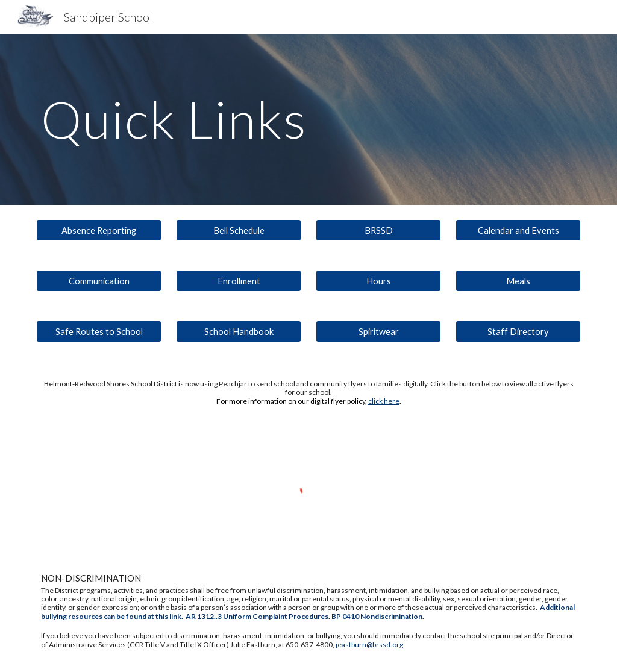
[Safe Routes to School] (99, 331)
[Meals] (518, 281)
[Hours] (379, 281)
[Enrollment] (239, 281)
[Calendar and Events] (518, 230)
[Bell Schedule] (239, 230)
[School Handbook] (239, 331)
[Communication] (99, 281)
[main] (309, 119)
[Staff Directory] (518, 331)
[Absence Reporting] (99, 230)
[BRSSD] (379, 230)
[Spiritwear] (379, 331)
